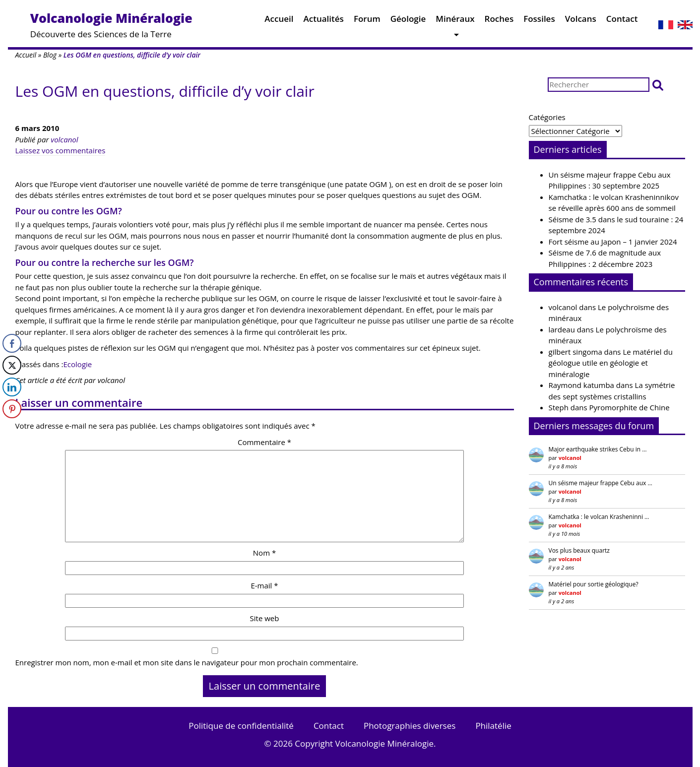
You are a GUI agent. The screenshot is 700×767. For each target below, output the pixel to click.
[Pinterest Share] (12, 409)
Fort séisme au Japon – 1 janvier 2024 (613, 242)
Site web (265, 618)
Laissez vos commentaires (61, 150)
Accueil (279, 21)
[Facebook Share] (12, 343)
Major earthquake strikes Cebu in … (598, 449)
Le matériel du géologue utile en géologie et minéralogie (611, 363)
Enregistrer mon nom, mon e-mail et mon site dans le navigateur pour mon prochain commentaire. (187, 662)
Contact (622, 21)
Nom (264, 553)
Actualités (324, 21)
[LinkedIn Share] (12, 387)
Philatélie (493, 726)
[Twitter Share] (12, 365)
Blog (50, 55)
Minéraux (455, 21)
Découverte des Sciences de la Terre (111, 25)
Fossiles (539, 21)
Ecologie (78, 364)
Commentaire (264, 442)
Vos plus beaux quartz (579, 550)
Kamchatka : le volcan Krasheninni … (599, 517)
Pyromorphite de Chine (630, 407)
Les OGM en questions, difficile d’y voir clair (165, 91)
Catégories (547, 117)
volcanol (64, 139)
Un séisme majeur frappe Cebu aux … (601, 483)
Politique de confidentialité (241, 726)
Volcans (581, 21)
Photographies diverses (410, 726)
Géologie (408, 21)
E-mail (264, 585)
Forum (367, 21)
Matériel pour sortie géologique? (594, 584)
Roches (499, 21)
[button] (658, 85)
